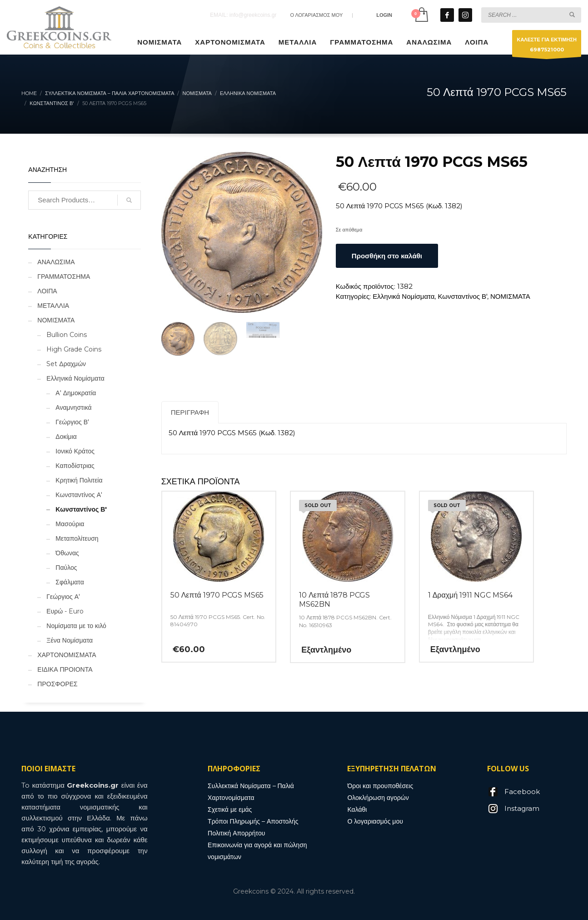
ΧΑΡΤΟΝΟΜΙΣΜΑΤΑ (67, 655)
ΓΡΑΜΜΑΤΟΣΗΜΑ (64, 277)
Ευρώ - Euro (65, 611)
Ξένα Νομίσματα (70, 640)
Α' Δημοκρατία (76, 393)
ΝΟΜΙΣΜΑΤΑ (510, 296)
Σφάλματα (70, 582)
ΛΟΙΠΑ (47, 291)
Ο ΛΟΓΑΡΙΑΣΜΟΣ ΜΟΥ (316, 15)
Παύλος (66, 568)
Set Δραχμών (66, 364)
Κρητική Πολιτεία (79, 480)
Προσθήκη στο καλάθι (387, 256)
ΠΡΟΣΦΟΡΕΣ (57, 684)
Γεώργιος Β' (72, 422)
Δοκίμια (66, 437)
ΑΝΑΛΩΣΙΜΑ (56, 262)
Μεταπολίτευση (77, 538)
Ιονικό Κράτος (75, 451)
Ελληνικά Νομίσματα (404, 296)
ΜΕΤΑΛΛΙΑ (53, 306)
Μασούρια (70, 524)
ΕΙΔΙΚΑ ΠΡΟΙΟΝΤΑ (65, 669)
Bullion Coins (67, 335)
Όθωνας (67, 553)
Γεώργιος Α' (63, 597)
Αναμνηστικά (73, 407)
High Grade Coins (74, 349)
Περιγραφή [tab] (190, 412)
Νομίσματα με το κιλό (76, 626)
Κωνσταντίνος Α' (79, 495)
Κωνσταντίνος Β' (462, 296)
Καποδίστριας (75, 466)
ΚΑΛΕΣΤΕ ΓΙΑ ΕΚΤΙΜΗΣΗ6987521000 (547, 47)
